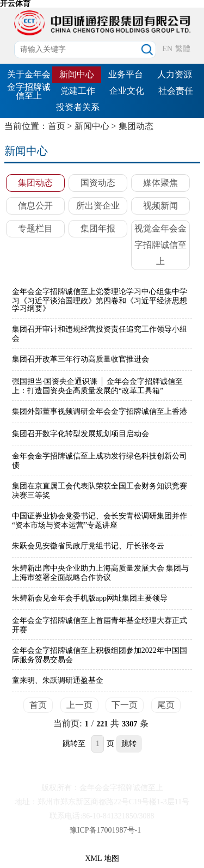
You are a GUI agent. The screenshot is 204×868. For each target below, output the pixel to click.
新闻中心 (77, 74)
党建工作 (78, 91)
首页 (57, 126)
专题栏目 (35, 228)
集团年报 (98, 228)
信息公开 (35, 206)
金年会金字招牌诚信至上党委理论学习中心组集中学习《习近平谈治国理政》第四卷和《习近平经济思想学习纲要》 (100, 300)
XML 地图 (102, 858)
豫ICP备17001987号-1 (105, 830)
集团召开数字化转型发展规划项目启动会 (81, 434)
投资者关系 (78, 107)
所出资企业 (98, 206)
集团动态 (136, 126)
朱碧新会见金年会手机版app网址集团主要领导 (90, 598)
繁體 (183, 49)
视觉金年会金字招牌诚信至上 (160, 245)
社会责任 (176, 91)
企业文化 (127, 91)
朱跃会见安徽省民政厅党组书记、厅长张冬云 (88, 546)
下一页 (125, 705)
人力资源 (175, 74)
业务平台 (126, 74)
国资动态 (98, 183)
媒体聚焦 (160, 183)
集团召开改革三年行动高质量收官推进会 (81, 359)
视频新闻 (160, 206)
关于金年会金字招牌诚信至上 (29, 85)
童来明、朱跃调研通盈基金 (58, 680)
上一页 (79, 705)
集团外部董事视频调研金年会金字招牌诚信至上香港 (100, 411)
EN (167, 49)
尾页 (166, 705)
